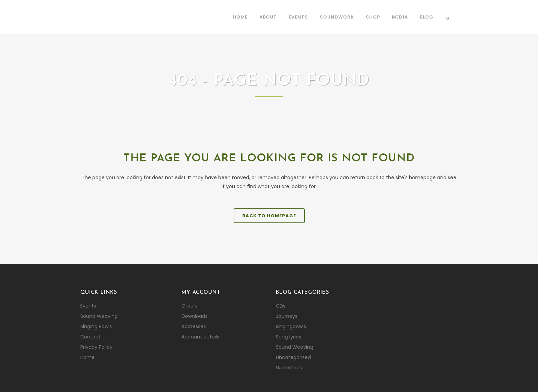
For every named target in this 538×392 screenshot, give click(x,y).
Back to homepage (269, 216)
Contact (90, 337)
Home (87, 357)
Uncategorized (293, 357)
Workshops (289, 368)
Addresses (194, 326)
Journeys (287, 316)
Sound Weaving (99, 316)
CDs (281, 306)
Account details (200, 337)
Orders (190, 306)
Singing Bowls (96, 326)
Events (88, 306)
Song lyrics (289, 337)
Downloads (195, 316)
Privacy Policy (96, 347)
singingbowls (291, 326)
